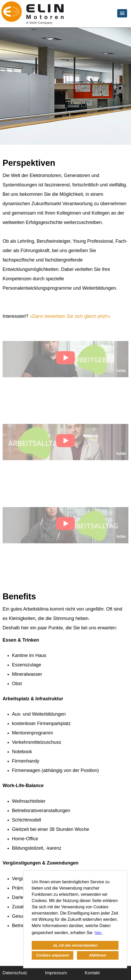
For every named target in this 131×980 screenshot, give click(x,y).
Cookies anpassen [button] (53, 955)
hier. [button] (99, 933)
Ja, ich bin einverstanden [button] (75, 945)
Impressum (56, 973)
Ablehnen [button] (98, 955)
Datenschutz (15, 973)
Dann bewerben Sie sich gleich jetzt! (70, 316)
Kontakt (92, 973)
